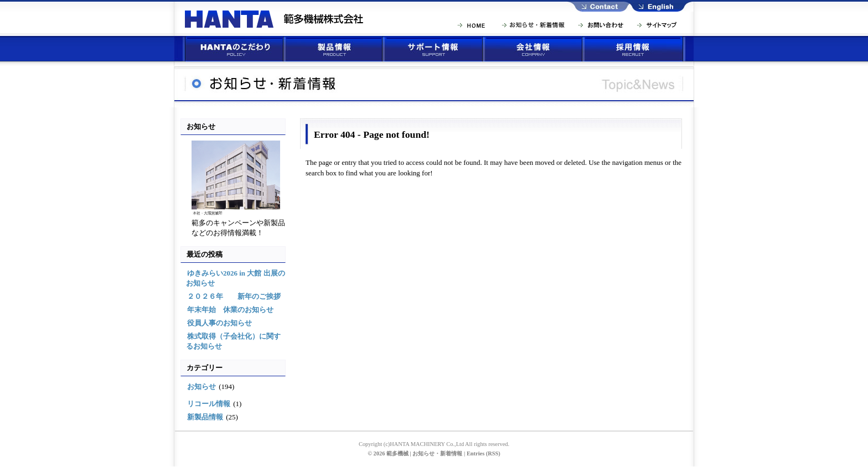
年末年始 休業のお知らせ (230, 310)
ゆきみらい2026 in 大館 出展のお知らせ (236, 278)
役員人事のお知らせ (219, 323)
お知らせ (201, 387)
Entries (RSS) (484, 453)
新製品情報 (205, 417)
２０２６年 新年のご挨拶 (234, 296)
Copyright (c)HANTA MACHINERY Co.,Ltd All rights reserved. (434, 444)
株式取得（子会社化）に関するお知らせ (233, 341)
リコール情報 (209, 404)
